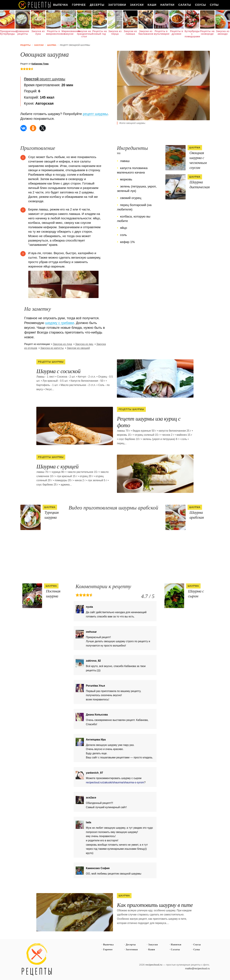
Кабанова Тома (40, 64)
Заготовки (117, 5)
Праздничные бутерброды (7, 33)
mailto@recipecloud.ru (197, 968)
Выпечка (61, 5)
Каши (152, 5)
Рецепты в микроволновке (54, 33)
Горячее (79, 5)
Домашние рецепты (23, 33)
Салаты (185, 5)
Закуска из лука (38, 33)
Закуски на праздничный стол (84, 34)
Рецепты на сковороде (207, 33)
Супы (214, 5)
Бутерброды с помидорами (192, 34)
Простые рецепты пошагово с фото (37, 960)
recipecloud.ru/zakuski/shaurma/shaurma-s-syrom (115, 782)
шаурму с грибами (60, 323)
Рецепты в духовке (177, 33)
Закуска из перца (115, 33)
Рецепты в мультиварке (161, 33)
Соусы (200, 5)
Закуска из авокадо (223, 33)
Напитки (167, 5)
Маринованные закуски (69, 33)
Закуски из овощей (78, 348)
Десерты (97, 5)
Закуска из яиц (84, 344)
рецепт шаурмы (45, 79)
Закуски (137, 5)
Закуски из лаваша (130, 33)
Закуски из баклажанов (146, 33)
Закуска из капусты (52, 348)
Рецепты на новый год (100, 33)
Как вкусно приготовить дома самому (35, 5)
